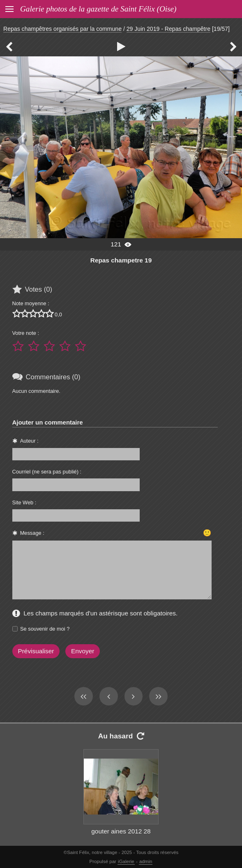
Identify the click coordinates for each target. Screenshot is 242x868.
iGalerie (126, 861)
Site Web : (24, 502)
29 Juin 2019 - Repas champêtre (168, 29)
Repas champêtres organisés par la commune (62, 29)
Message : (32, 533)
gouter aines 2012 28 (121, 831)
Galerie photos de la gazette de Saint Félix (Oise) (98, 9)
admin (146, 861)
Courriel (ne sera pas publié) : (47, 472)
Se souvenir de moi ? (45, 629)
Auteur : (29, 441)
